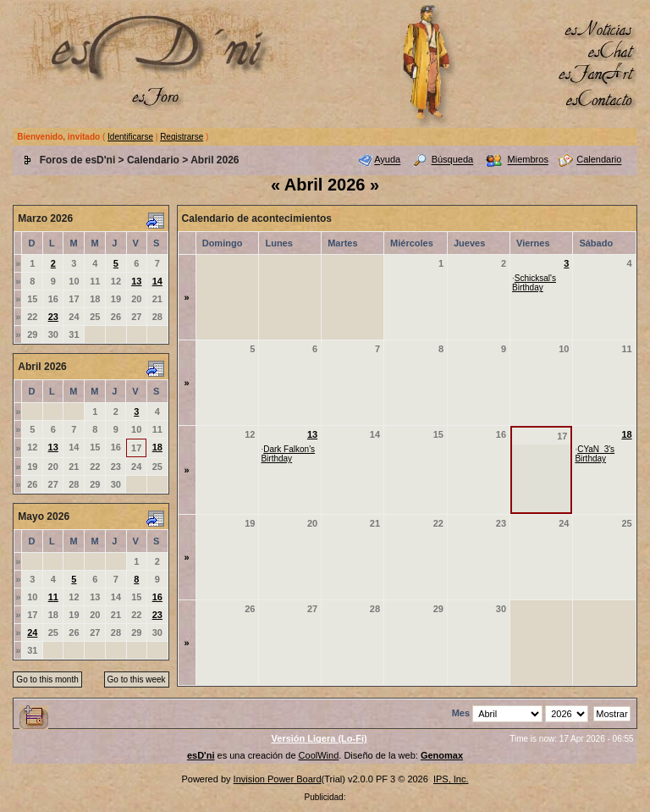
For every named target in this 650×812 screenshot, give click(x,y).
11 (53, 597)
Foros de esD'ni (78, 160)
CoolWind (319, 755)
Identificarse (130, 137)
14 (157, 281)
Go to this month (47, 679)
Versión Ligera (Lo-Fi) (319, 738)
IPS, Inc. (451, 779)
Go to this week (137, 679)
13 (136, 281)
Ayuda (387, 160)
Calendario (153, 160)
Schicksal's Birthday (534, 283)
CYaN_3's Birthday (595, 454)
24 (32, 632)
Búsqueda (453, 160)
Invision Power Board (278, 779)
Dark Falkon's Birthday (288, 454)
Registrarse (182, 137)
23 (53, 317)
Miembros (528, 160)
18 (157, 447)
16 (157, 597)
